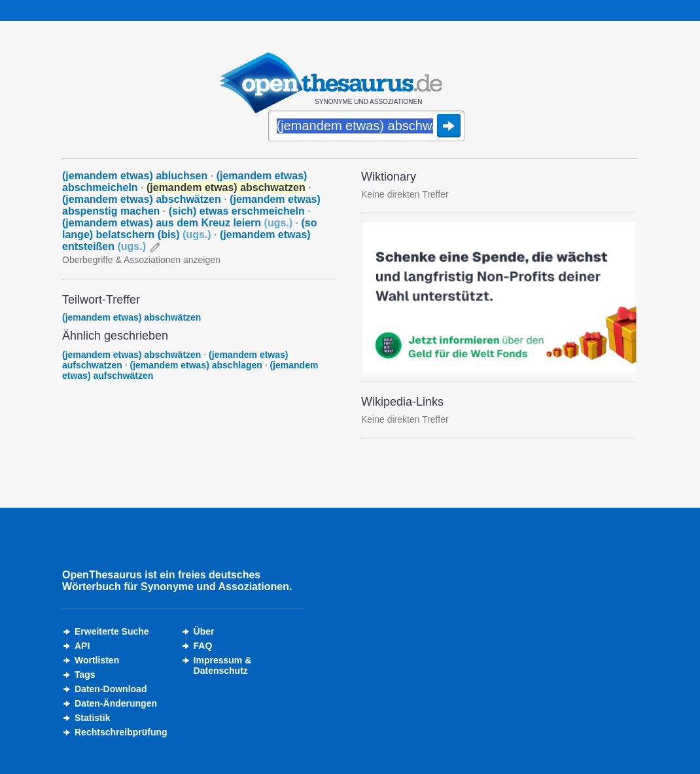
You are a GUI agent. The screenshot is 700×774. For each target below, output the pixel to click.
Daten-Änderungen (116, 703)
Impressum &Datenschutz (223, 665)
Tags (85, 675)
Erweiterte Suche (112, 631)
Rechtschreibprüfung (121, 732)
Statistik (92, 718)
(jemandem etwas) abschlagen (196, 365)
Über (204, 631)
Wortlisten (97, 660)
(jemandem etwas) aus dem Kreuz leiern (177, 223)
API (82, 646)
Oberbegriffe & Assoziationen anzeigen (141, 260)
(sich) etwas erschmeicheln (237, 211)
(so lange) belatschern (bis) (189, 229)
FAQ (203, 646)
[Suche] (366, 127)
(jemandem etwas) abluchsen (135, 176)
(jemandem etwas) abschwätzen (142, 199)
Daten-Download (111, 689)
